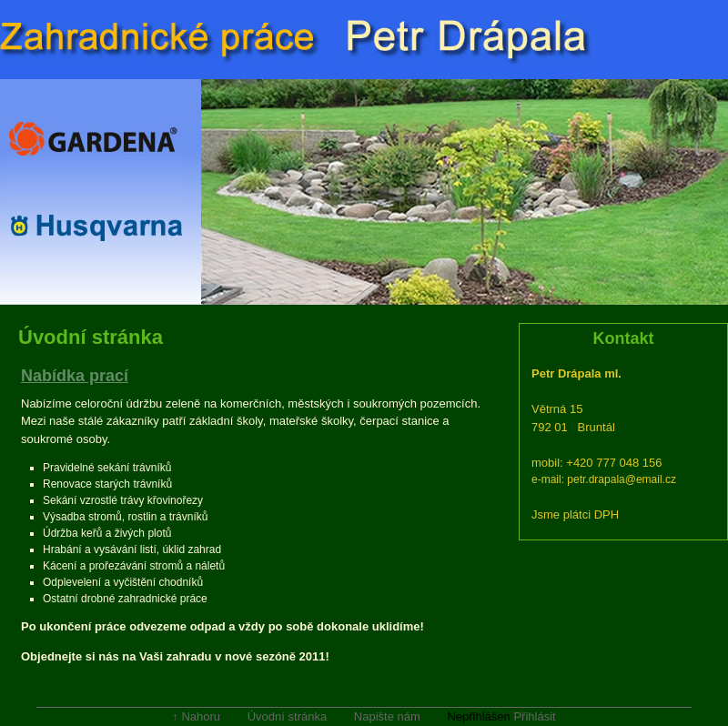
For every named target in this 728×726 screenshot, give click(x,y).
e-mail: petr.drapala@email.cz (604, 479)
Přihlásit (534, 716)
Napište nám (387, 716)
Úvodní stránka (287, 716)
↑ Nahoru (196, 716)
